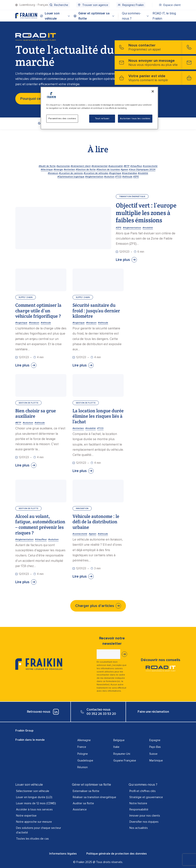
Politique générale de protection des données (117, 854)
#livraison (34, 323)
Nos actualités (139, 828)
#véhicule (46, 323)
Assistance (80, 809)
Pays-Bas (155, 747)
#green (93, 534)
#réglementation (132, 228)
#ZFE (119, 228)
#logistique (21, 323)
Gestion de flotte (28, 403)
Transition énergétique (132, 197)
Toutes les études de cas (32, 839)
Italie (116, 747)
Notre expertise (26, 816)
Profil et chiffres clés (143, 791)
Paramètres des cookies (62, 119)
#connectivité (80, 534)
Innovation (82, 508)
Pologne (83, 754)
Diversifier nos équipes (144, 822)
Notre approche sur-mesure (34, 822)
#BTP (18, 423)
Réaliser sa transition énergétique (94, 797)
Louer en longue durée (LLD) (34, 797)
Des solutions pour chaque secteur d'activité (39, 830)
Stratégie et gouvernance (146, 797)
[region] (99, 108)
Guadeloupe (85, 761)
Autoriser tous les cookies (135, 119)
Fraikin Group (24, 731)
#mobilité (148, 228)
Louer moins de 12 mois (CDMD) (36, 803)
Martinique (156, 761)
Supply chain (26, 297)
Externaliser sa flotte (86, 791)
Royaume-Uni (122, 754)
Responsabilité (139, 809)
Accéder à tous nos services (34, 809)
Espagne (155, 740)
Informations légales (63, 854)
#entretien (78, 428)
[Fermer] (153, 91)
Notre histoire (138, 803)
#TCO (100, 428)
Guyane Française (125, 761)
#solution (28, 423)
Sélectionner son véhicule (33, 791)
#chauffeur (41, 539)
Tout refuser (102, 119)
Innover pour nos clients (145, 816)
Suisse (153, 754)
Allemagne (84, 740)
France (82, 747)
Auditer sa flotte (83, 803)
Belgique (119, 740)
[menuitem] (59, 5)
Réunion (82, 767)
